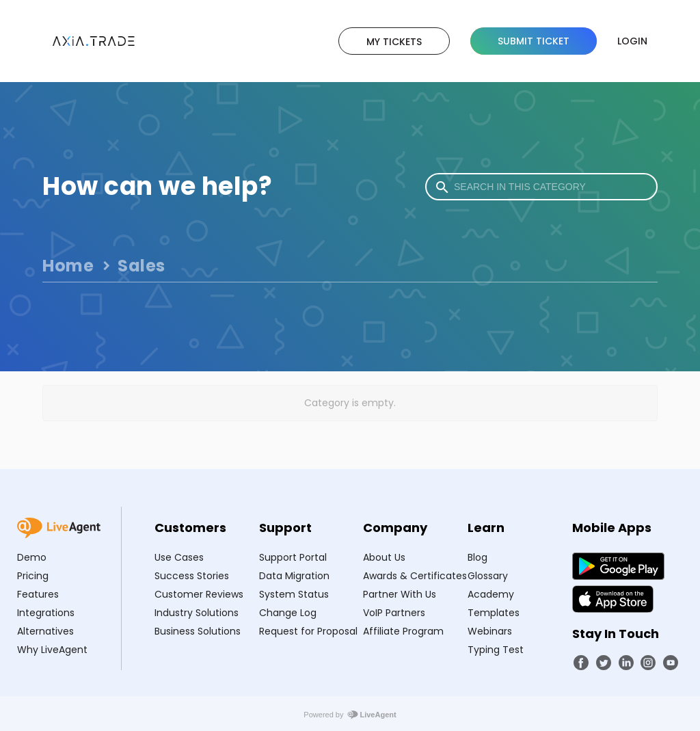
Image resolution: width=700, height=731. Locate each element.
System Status (294, 594)
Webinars (490, 631)
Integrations (46, 613)
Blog (477, 557)
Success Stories (192, 576)
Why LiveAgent (52, 650)
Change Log (288, 613)
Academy (491, 594)
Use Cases (179, 557)
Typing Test (496, 650)
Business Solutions (198, 631)
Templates (494, 613)
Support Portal (293, 557)
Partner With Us (400, 594)
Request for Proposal (308, 631)
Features (38, 594)
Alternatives (45, 631)
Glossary (488, 576)
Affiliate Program (403, 631)
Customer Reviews (199, 594)
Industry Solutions (197, 613)
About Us (384, 557)
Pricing (33, 576)
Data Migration (294, 576)
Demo (32, 557)
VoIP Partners (394, 613)
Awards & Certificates (415, 576)
